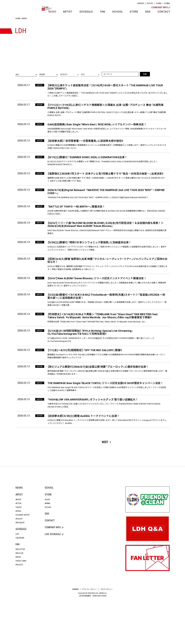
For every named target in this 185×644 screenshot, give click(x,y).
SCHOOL (117, 12)
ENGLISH (150, 3)
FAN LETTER (20, 593)
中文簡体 (158, 3)
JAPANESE (140, 3)
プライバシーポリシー (89, 633)
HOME (18, 19)
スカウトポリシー (107, 633)
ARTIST (68, 12)
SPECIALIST (20, 566)
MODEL (18, 554)
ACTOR (18, 547)
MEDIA (18, 600)
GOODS (47, 543)
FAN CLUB (19, 596)
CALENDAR (20, 581)
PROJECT (19, 608)
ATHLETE (19, 562)
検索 (145, 74)
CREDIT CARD (21, 604)
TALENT (19, 550)
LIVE (17, 577)
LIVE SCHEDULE (54, 577)
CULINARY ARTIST (23, 558)
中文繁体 (167, 3)
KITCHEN (48, 550)
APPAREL (48, 547)
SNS (148, 12)
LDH (22, 8)
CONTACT (164, 12)
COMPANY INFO (160, 7)
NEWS (52, 12)
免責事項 (75, 633)
